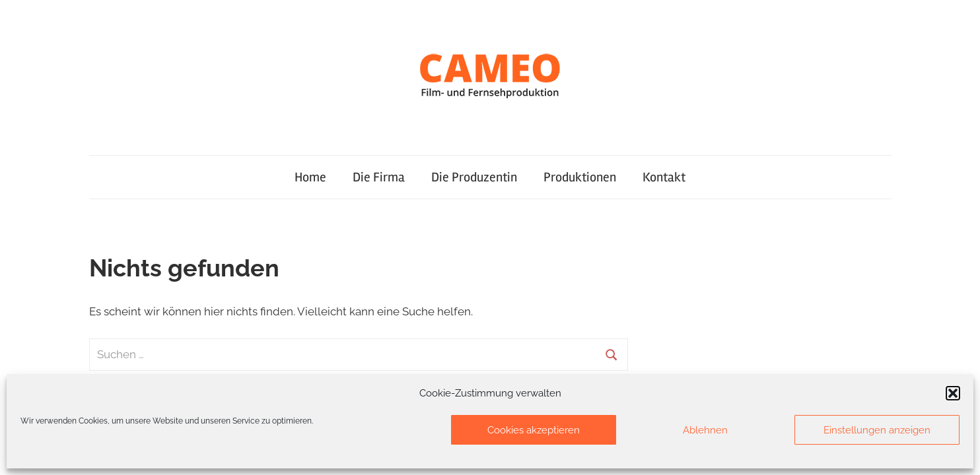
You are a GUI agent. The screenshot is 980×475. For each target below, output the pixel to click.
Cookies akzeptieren (534, 430)
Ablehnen (705, 430)
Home (310, 177)
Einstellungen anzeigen (877, 430)
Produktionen (580, 177)
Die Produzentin (474, 177)
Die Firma (379, 177)
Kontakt (664, 177)
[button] (953, 393)
